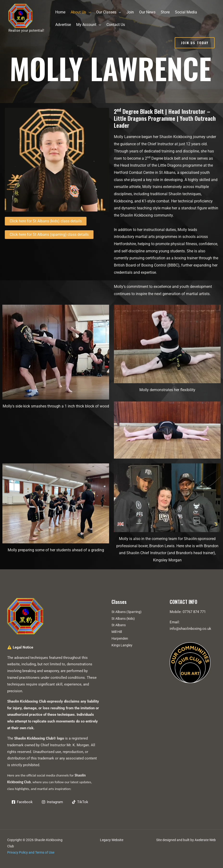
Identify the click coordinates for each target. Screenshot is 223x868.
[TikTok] (82, 802)
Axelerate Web (205, 840)
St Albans (119, 625)
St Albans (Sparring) (127, 612)
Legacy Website (112, 840)
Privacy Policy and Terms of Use (31, 852)
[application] (88, 12)
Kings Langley (123, 645)
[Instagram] (54, 802)
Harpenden (120, 638)
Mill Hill (118, 632)
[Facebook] (23, 802)
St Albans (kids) (124, 619)
